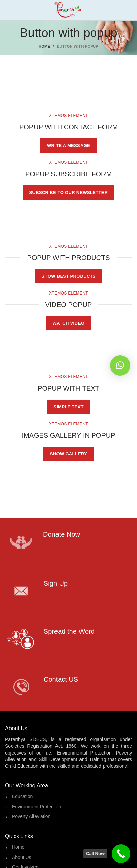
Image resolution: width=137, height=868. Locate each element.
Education (22, 796)
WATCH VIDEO (68, 323)
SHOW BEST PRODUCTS (68, 276)
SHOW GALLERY (68, 454)
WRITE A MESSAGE (68, 145)
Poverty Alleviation (31, 816)
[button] (120, 365)
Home (44, 46)
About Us (22, 857)
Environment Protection (37, 807)
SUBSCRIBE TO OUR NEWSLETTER (69, 192)
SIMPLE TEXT (68, 407)
